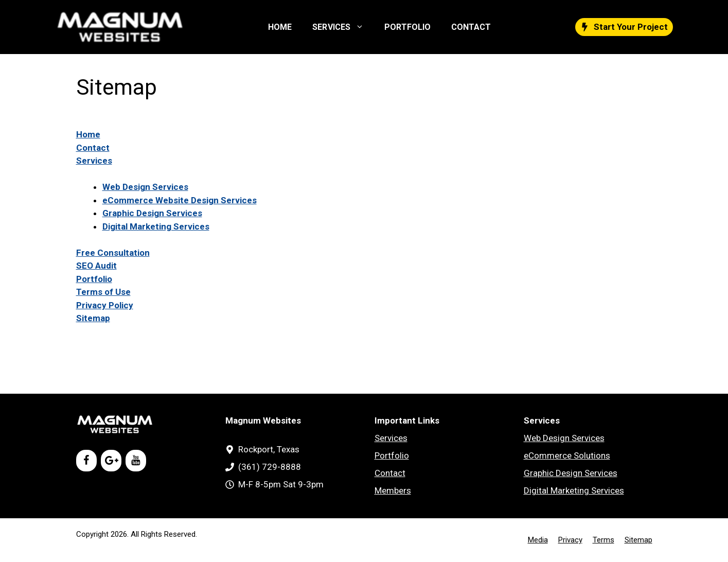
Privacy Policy (105, 305)
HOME (280, 27)
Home (88, 134)
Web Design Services (145, 187)
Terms (603, 540)
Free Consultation (113, 253)
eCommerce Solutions (567, 455)
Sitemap (93, 318)
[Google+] (111, 461)
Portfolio (94, 279)
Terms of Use (103, 292)
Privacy (570, 540)
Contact (93, 148)
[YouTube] (136, 461)
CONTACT (471, 27)
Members (393, 490)
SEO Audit (96, 266)
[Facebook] (86, 461)
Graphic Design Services (152, 213)
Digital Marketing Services (156, 226)
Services (94, 161)
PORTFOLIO (407, 27)
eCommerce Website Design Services (180, 200)
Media (538, 540)
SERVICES (343, 27)
